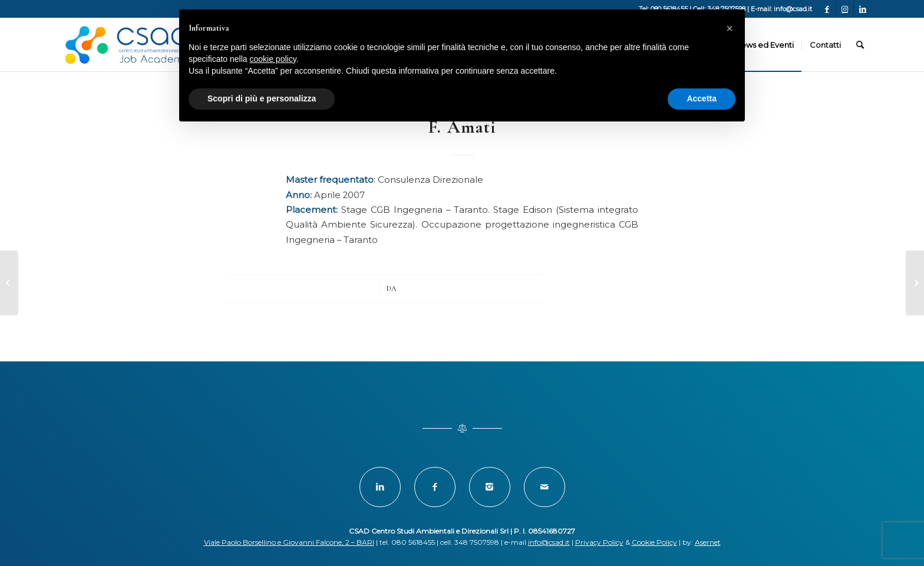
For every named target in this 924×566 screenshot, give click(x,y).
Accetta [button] (702, 98)
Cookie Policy (654, 542)
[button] (730, 28)
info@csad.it (549, 542)
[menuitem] (764, 45)
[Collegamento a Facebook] (827, 9)
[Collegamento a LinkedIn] (863, 9)
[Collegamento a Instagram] (845, 9)
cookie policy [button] (273, 59)
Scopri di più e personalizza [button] (262, 98)
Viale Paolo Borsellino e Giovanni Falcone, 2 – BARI (289, 542)
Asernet (708, 542)
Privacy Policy (599, 542)
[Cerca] (860, 45)
